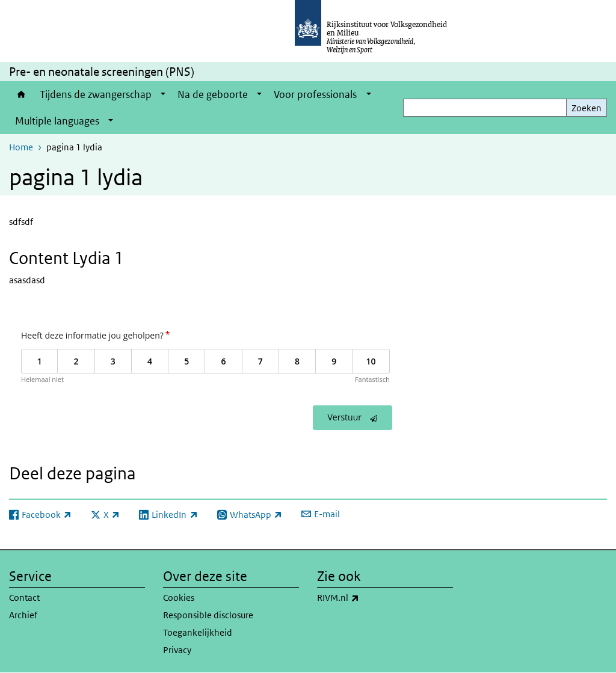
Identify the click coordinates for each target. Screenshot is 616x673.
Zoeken (587, 108)
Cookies (179, 598)
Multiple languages (57, 121)
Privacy (177, 650)
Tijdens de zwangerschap (96, 94)
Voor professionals (315, 94)
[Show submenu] (163, 94)
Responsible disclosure (208, 615)
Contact (24, 598)
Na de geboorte (213, 94)
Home (21, 94)
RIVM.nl (365, 598)
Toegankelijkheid (198, 632)
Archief (23, 615)
